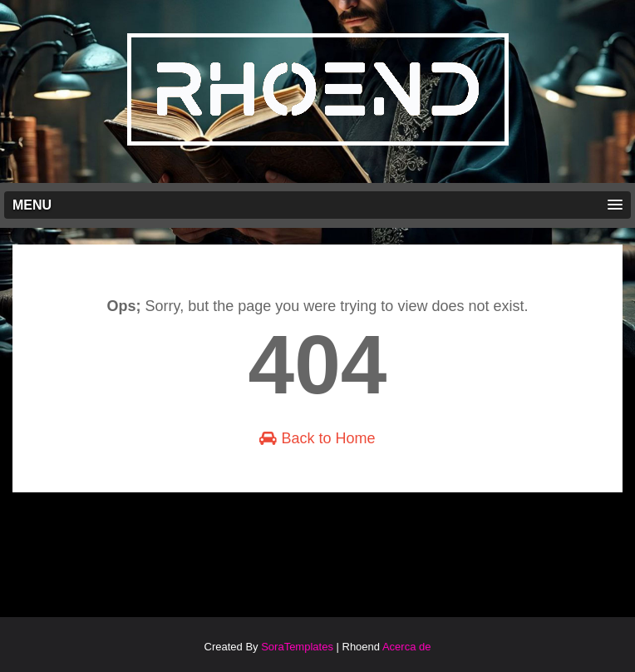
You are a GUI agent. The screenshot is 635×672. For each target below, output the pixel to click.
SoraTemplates (297, 647)
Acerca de (407, 647)
